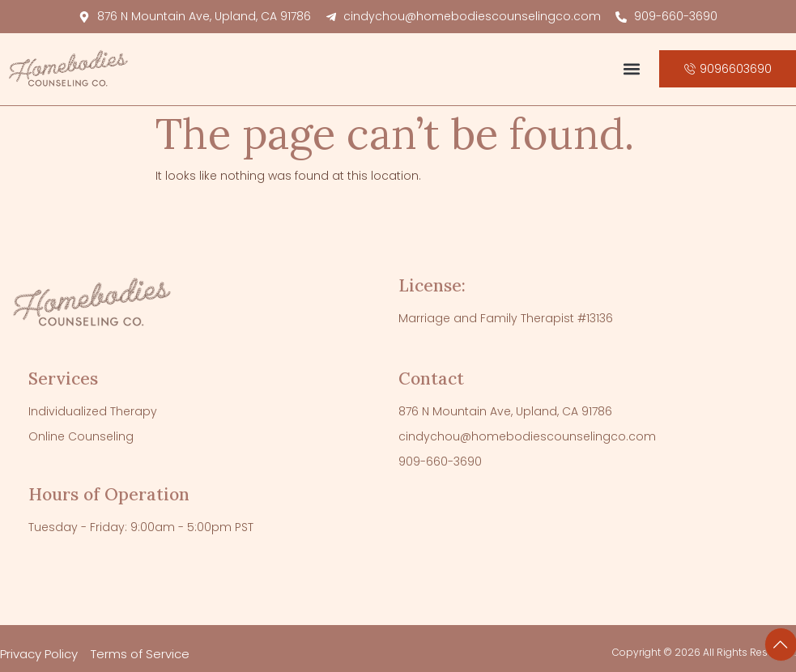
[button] (632, 69)
